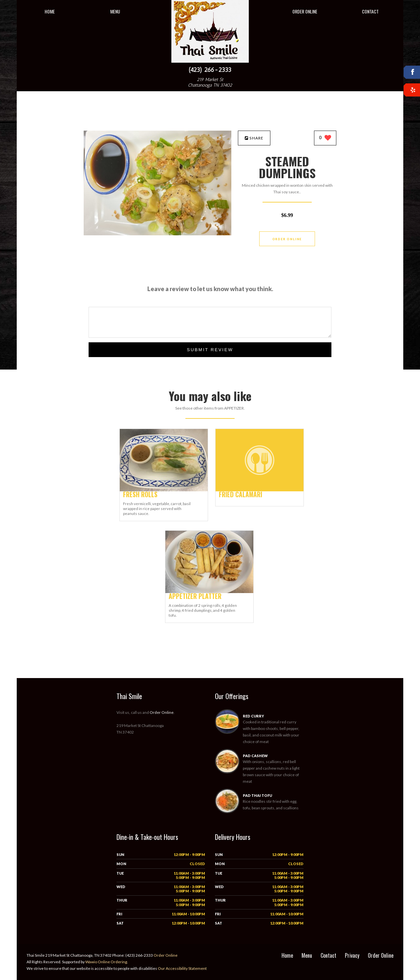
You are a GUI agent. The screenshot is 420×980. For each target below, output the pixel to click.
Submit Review (210, 350)
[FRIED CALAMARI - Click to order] (260, 490)
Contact (370, 11)
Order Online (305, 11)
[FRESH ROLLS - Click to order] (164, 490)
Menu (115, 11)
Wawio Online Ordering (106, 962)
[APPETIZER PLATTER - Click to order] (209, 592)
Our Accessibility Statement (182, 968)
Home (50, 11)
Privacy (352, 955)
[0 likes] (325, 138)
